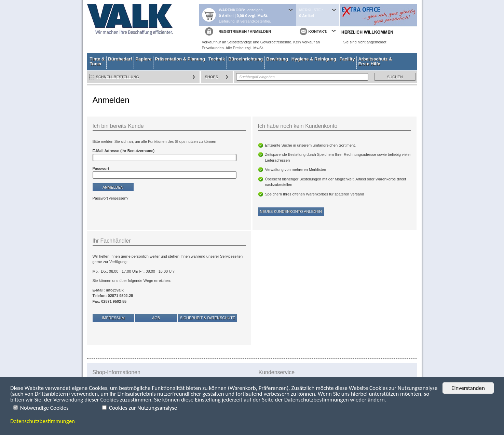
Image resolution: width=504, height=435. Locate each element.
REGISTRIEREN (233, 31)
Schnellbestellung (118, 77)
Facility (347, 59)
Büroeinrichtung (246, 59)
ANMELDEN (260, 31)
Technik (217, 59)
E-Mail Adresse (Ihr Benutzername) (124, 151)
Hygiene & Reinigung (314, 59)
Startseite (143, 27)
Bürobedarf (120, 59)
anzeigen (255, 10)
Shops (212, 77)
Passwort (101, 168)
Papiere (143, 59)
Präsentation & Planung (180, 59)
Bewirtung (277, 59)
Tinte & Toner (97, 61)
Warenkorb (231, 10)
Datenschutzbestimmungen (43, 421)
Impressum (113, 318)
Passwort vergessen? (111, 198)
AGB (156, 318)
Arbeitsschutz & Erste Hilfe (375, 61)
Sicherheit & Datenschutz (208, 318)
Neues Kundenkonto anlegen (291, 212)
